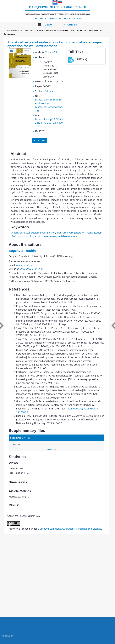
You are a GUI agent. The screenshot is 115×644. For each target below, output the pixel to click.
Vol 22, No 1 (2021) (27, 30)
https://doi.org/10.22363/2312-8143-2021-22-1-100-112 (49, 123)
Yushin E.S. (51, 52)
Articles (49, 91)
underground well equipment (27, 233)
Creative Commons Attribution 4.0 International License (70, 529)
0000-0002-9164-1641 (32, 269)
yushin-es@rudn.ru (27, 265)
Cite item (40, 141)
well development (67, 236)
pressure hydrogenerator (71, 233)
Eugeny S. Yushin (22, 251)
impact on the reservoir (43, 236)
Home (6, 30)
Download (51, 450)
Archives (70, 25)
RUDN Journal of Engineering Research (58, 10)
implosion (50, 233)
